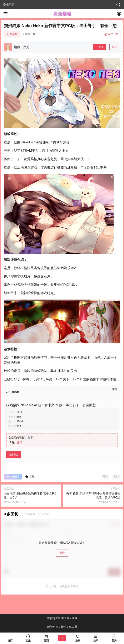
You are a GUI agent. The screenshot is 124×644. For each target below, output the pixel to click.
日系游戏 (12, 34)
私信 (115, 47)
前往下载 (111, 34)
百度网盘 (14, 455)
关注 (100, 47)
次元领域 (72, 618)
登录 (20, 442)
